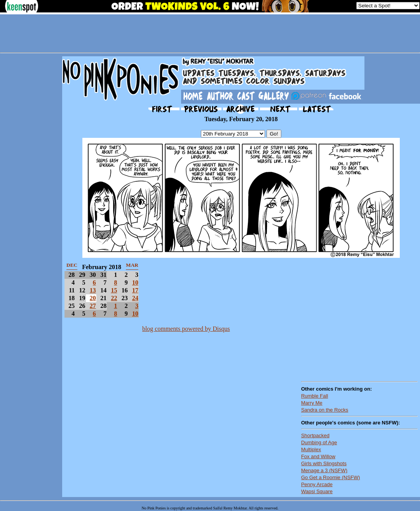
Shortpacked (315, 435)
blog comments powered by (186, 329)
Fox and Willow (318, 456)
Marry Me (312, 403)
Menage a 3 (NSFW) (324, 470)
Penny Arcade (317, 484)
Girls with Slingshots (324, 463)
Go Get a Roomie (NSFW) (331, 477)
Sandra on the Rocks (325, 410)
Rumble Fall (315, 396)
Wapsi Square (317, 491)
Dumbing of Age (319, 442)
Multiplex (311, 449)
